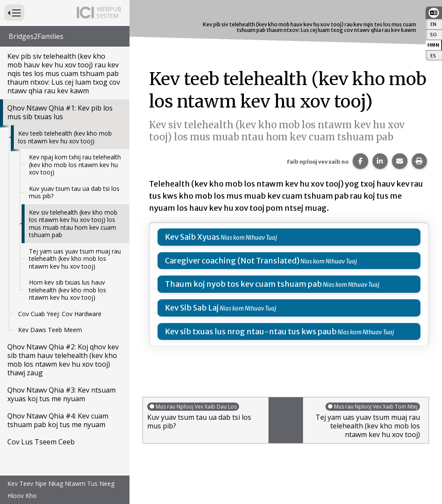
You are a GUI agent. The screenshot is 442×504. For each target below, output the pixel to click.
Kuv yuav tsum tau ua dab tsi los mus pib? (74, 192)
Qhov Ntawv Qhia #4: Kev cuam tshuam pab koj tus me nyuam (58, 420)
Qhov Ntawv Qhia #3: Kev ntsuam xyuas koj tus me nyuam (62, 394)
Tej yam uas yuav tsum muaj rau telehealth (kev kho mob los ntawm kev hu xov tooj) (75, 259)
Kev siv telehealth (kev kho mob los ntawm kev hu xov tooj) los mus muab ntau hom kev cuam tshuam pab (73, 224)
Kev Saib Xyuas (192, 237)
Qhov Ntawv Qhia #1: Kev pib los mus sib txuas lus (60, 112)
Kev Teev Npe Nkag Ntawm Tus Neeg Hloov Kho (61, 490)
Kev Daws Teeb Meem (50, 330)
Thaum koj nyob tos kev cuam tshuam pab (243, 284)
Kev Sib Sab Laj (192, 308)
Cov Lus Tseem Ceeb (41, 442)
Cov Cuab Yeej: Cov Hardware (60, 314)
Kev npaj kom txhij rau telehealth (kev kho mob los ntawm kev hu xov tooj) (75, 165)
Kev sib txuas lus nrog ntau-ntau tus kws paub (251, 331)
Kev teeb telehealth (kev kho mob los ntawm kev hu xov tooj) (65, 137)
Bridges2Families (36, 36)
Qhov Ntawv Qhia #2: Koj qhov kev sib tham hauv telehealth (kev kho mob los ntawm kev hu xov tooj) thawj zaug (63, 360)
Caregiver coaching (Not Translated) (232, 261)
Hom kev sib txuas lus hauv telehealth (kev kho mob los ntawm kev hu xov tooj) (68, 290)
